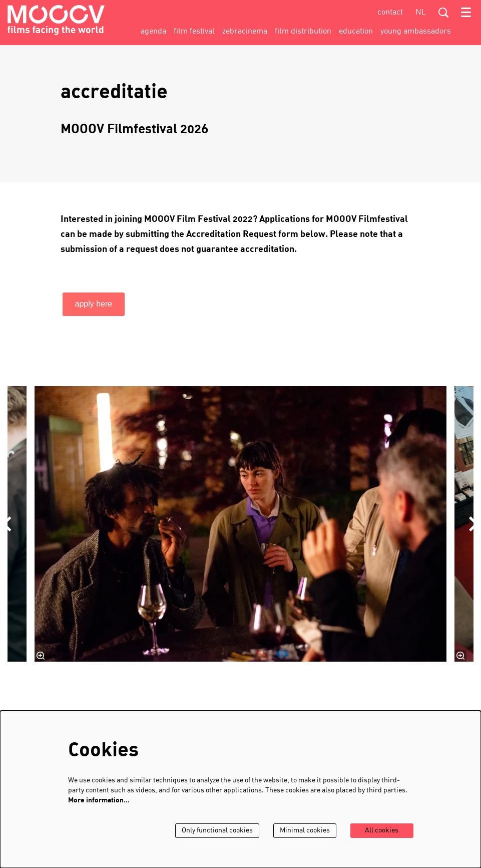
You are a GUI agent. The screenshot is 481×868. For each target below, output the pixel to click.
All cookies (382, 831)
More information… (99, 801)
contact (390, 13)
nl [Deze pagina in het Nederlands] (421, 13)
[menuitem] (153, 32)
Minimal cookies (305, 831)
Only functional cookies (217, 831)
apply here (94, 304)
